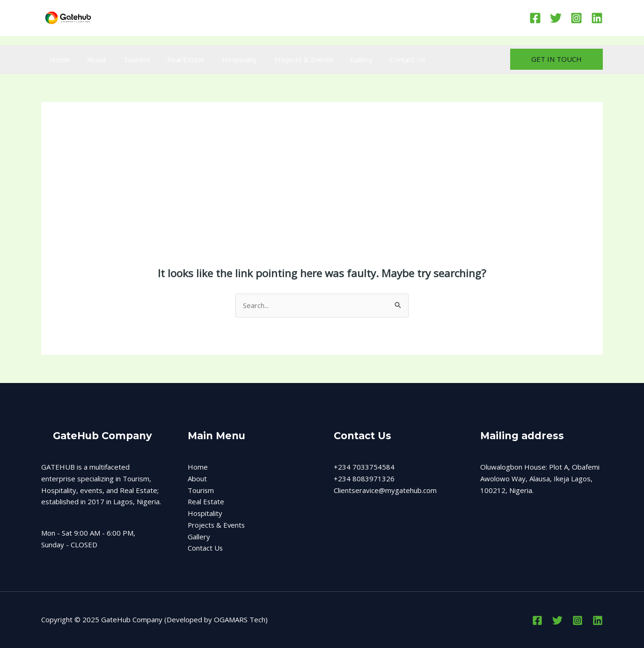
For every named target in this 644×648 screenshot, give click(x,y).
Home (58, 59)
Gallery (341, 59)
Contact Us (384, 59)
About (92, 59)
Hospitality (225, 59)
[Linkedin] (597, 18)
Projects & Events (286, 59)
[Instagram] (576, 18)
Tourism (129, 59)
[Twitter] (556, 18)
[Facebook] (535, 18)
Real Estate (175, 59)
